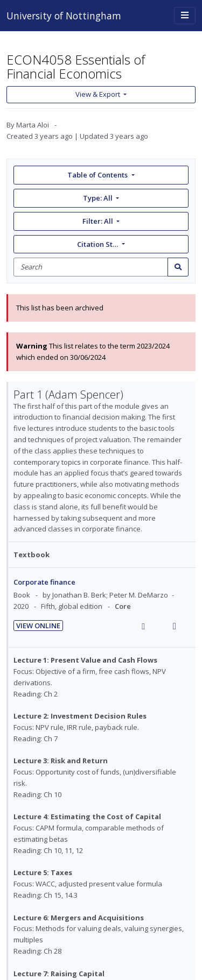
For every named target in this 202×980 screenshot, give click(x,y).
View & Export (99, 94)
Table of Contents (98, 175)
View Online (38, 626)
